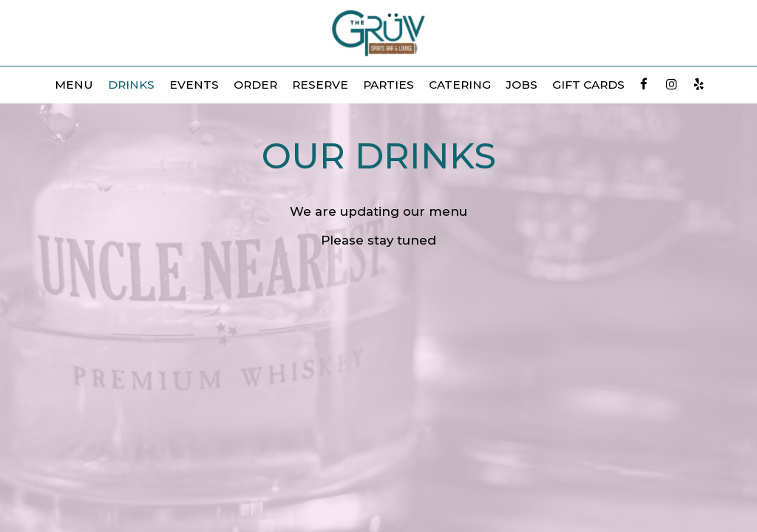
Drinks (131, 85)
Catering (460, 85)
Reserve (320, 85)
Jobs (522, 85)
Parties (388, 85)
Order (255, 85)
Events (194, 85)
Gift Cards (588, 85)
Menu (74, 85)
